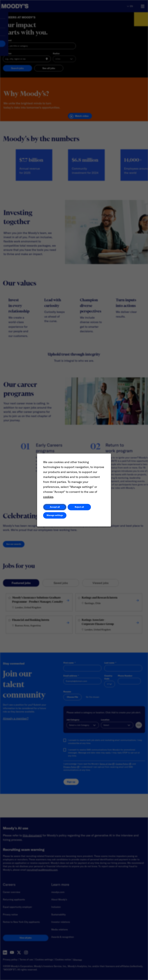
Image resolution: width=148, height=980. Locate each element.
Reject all (79, 507)
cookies (48, 497)
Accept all (55, 507)
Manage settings (55, 515)
